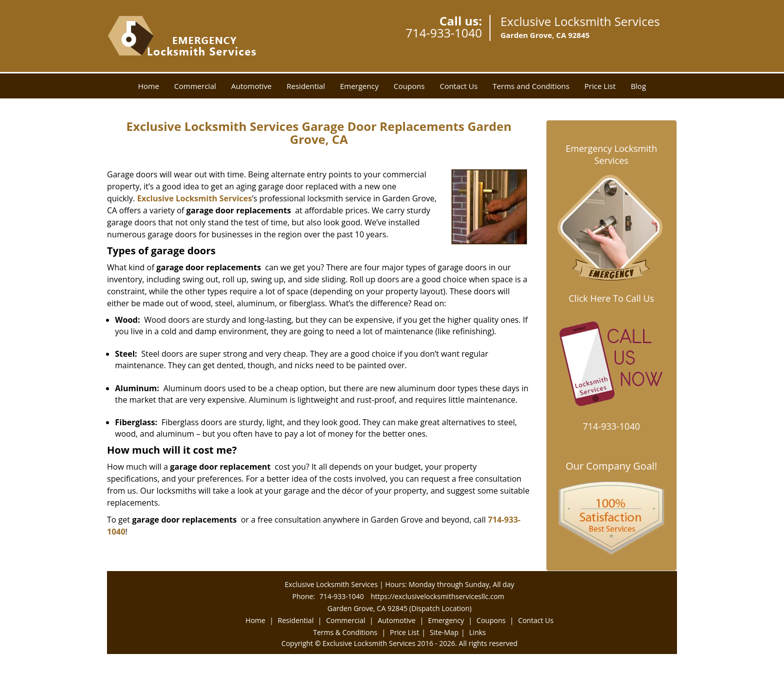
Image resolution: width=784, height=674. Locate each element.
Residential (306, 86)
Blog (638, 86)
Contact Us (458, 86)
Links (477, 632)
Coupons (409, 86)
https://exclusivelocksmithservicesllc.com (437, 596)
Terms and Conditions (531, 86)
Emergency (359, 86)
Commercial (195, 86)
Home (148, 86)
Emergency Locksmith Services (611, 154)
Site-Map (444, 632)
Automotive (251, 86)
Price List (600, 86)
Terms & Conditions (345, 632)
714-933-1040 (444, 33)
